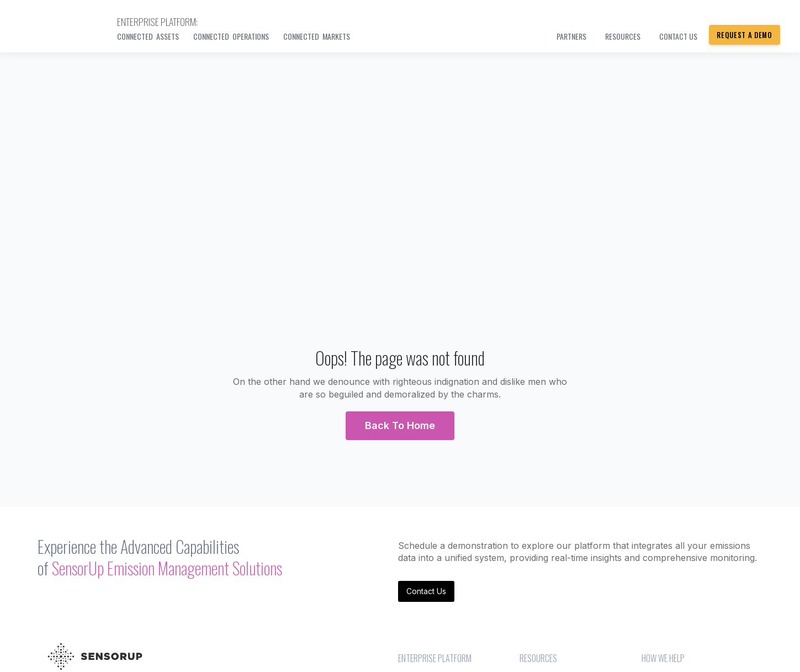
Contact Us (426, 591)
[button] (400, 426)
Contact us (678, 36)
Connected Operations (231, 36)
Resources (623, 36)
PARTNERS (571, 36)
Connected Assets (148, 36)
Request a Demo (744, 35)
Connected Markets (317, 36)
